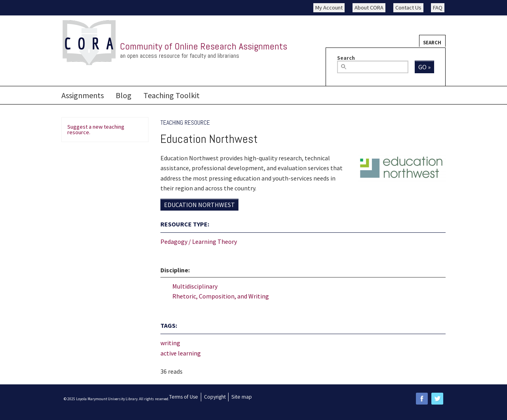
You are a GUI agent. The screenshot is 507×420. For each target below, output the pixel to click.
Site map (242, 397)
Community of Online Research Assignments (204, 46)
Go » (424, 67)
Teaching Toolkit (172, 95)
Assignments (83, 95)
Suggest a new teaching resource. (96, 129)
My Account (329, 8)
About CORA (369, 8)
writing (170, 343)
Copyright (215, 397)
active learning (181, 353)
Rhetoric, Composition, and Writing (221, 296)
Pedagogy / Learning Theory (199, 241)
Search (432, 42)
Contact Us (408, 8)
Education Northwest (199, 205)
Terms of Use (184, 397)
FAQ (438, 8)
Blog (124, 95)
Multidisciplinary (195, 286)
